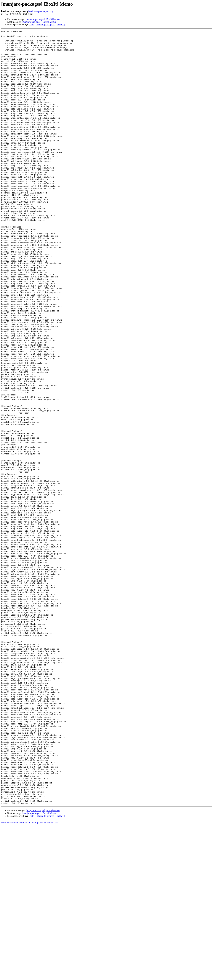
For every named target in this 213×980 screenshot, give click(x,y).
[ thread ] (40, 25)
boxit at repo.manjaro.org (41, 11)
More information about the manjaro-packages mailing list (29, 977)
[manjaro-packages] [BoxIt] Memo (43, 19)
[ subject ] (50, 25)
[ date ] (32, 25)
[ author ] (60, 25)
